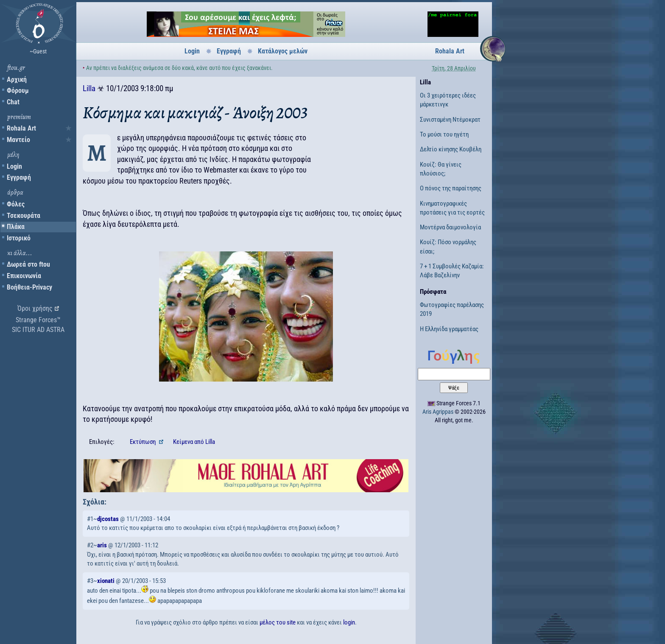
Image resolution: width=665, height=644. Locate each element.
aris (102, 545)
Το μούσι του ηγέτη (444, 134)
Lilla (89, 88)
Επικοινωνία (24, 276)
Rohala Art (21, 128)
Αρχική (17, 79)
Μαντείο (18, 140)
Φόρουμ (18, 91)
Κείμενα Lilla (194, 442)
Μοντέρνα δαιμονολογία (450, 227)
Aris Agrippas (438, 412)
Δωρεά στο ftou (28, 264)
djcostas (108, 519)
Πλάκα (16, 227)
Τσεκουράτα (24, 216)
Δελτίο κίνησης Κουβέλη (451, 149)
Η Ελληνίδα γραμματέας (449, 329)
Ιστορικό (19, 238)
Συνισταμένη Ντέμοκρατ (450, 120)
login (349, 622)
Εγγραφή (19, 177)
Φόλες (16, 204)
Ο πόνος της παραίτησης (451, 188)
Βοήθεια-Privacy (29, 287)
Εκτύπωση (143, 442)
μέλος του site (278, 622)
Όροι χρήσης (35, 308)
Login (14, 166)
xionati (106, 581)
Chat (13, 102)
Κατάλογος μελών (283, 51)
